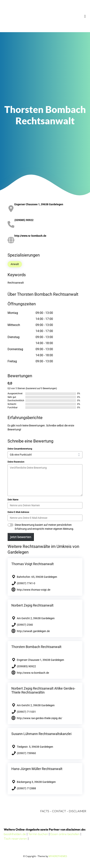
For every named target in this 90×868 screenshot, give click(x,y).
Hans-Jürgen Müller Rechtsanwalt (37, 769)
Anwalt (15, 264)
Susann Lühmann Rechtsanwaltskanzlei (41, 734)
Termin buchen (38, 834)
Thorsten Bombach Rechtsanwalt (36, 647)
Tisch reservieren (15, 838)
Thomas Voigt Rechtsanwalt (33, 564)
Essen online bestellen (65, 834)
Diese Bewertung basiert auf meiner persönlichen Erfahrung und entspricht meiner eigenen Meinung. (44, 527)
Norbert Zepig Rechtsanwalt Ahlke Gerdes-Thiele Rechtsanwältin (43, 690)
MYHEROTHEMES (58, 856)
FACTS (45, 811)
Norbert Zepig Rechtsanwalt (32, 605)
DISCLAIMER (78, 811)
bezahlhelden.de (15, 834)
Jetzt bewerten (21, 537)
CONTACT (59, 811)
